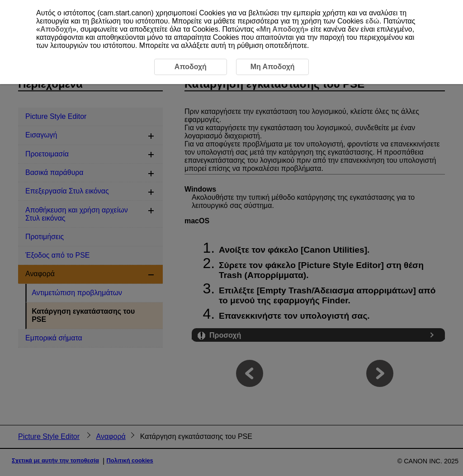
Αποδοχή (56, 29)
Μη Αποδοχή (282, 29)
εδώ (372, 21)
